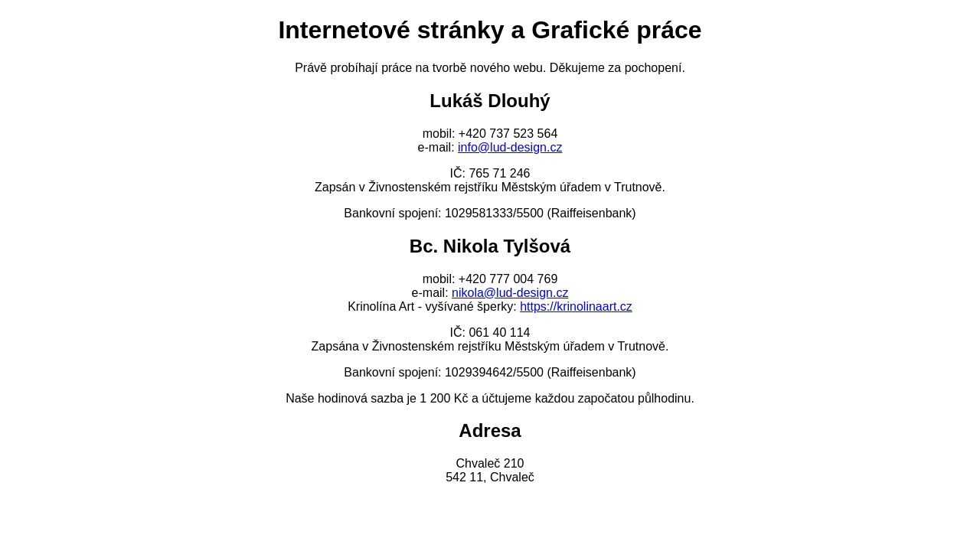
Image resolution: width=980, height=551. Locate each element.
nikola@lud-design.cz (510, 293)
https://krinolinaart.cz (576, 306)
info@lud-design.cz (510, 147)
